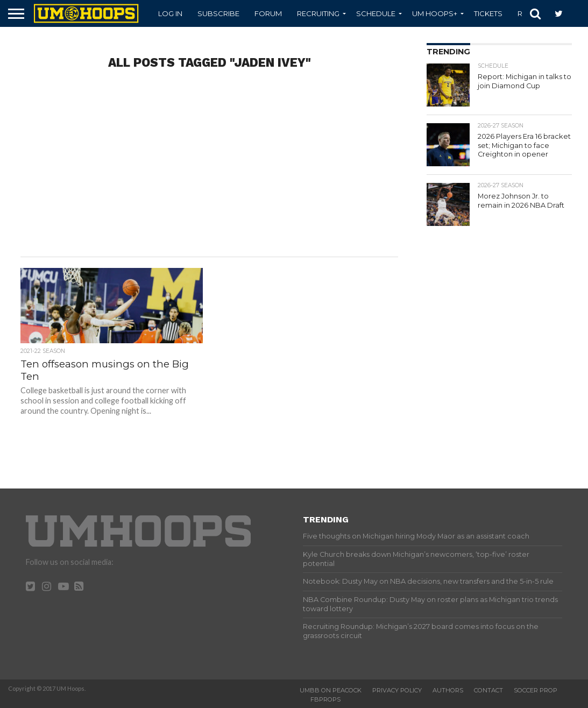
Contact (488, 690)
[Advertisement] (209, 171)
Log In (170, 13)
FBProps (325, 699)
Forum (268, 13)
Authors (448, 690)
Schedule (376, 13)
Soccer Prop (536, 690)
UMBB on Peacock (331, 690)
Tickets (488, 13)
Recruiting (318, 13)
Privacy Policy (397, 690)
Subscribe (218, 13)
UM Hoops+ (435, 13)
